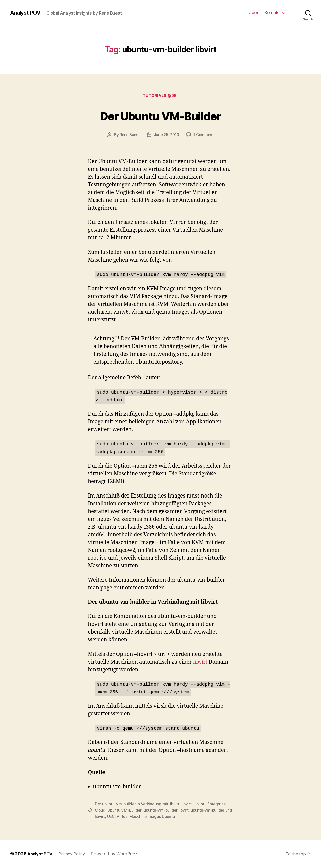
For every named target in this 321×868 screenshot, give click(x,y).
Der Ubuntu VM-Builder (160, 116)
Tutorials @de (160, 96)
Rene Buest (128, 136)
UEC (119, 817)
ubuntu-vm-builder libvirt (168, 811)
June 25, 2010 (167, 136)
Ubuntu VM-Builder (125, 811)
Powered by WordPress (118, 854)
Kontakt (272, 12)
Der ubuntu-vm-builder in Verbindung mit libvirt (138, 805)
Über (253, 12)
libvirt (201, 663)
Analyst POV (27, 13)
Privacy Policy (74, 854)
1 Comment (205, 136)
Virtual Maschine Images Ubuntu (155, 817)
